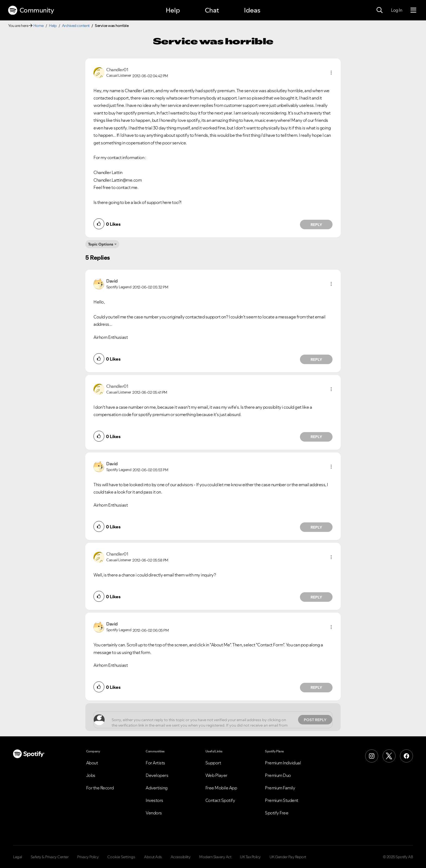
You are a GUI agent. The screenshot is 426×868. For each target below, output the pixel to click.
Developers (157, 775)
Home (39, 26)
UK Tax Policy (250, 857)
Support (213, 763)
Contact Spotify (220, 800)
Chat (212, 10)
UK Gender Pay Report (288, 857)
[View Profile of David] (112, 281)
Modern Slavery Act (215, 857)
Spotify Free (277, 813)
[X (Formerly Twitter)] (389, 756)
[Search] (380, 10)
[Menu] (413, 10)
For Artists (155, 763)
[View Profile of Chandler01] (117, 70)
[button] (331, 73)
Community (31, 10)
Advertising (157, 788)
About (92, 763)
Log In (397, 10)
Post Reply (315, 720)
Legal (18, 857)
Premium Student (282, 800)
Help (173, 10)
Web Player (216, 775)
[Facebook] (406, 756)
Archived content (76, 26)
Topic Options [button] (101, 244)
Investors (154, 800)
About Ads (153, 857)
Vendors (154, 813)
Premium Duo (278, 775)
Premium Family (280, 788)
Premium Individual (283, 763)
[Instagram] (372, 756)
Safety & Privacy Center (50, 857)
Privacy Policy (88, 857)
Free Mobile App (221, 788)
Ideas (252, 10)
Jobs (91, 775)
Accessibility (181, 857)
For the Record (100, 788)
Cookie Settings (121, 857)
